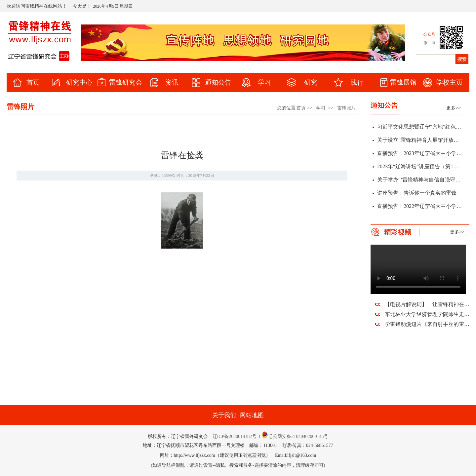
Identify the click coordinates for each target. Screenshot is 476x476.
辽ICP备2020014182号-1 (237, 436)
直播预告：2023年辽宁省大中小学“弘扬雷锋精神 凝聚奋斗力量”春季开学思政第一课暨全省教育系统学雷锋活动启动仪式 (419, 155)
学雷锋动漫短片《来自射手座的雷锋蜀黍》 (427, 324)
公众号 (429, 34)
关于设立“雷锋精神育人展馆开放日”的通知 (419, 142)
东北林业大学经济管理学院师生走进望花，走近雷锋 (427, 314)
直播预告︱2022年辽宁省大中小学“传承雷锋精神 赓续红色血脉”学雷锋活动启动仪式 (419, 208)
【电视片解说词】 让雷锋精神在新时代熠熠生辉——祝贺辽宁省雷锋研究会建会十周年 (427, 304)
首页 (301, 108)
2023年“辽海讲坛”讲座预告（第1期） (419, 168)
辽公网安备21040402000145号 (295, 436)
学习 (321, 108)
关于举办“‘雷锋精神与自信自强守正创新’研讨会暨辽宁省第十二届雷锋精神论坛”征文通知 (419, 181)
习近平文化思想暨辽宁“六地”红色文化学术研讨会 (419, 128)
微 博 (429, 43)
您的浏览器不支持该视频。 (418, 269)
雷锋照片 (346, 108)
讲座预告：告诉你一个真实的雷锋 (417, 195)
